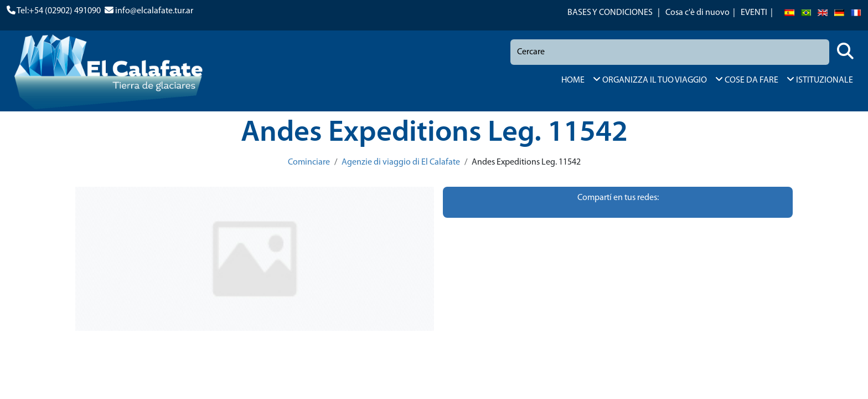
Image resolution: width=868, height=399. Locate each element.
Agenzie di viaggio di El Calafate (401, 162)
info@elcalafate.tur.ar (154, 11)
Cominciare (309, 162)
